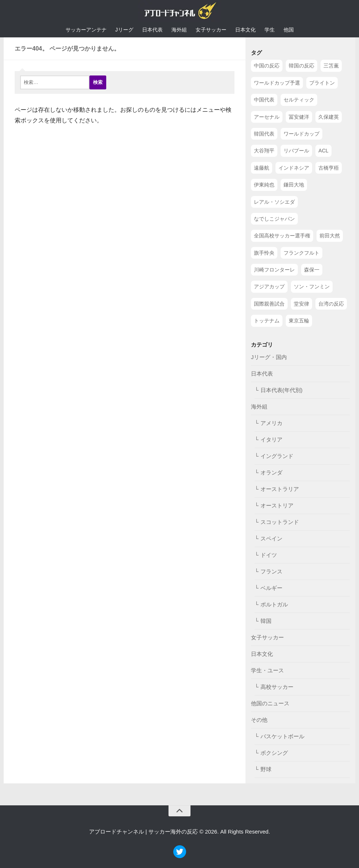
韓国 (266, 621)
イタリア (271, 439)
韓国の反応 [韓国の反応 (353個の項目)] (301, 66)
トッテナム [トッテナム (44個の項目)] (267, 321)
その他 (259, 720)
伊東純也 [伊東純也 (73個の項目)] (264, 185)
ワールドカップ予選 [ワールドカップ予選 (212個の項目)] (277, 83)
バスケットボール (282, 736)
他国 (289, 30)
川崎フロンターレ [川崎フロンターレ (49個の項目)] (274, 270)
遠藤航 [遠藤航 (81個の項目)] (262, 168)
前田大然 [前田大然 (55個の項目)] (330, 236)
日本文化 (245, 30)
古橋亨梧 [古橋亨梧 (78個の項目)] (329, 168)
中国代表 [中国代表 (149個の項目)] (264, 100)
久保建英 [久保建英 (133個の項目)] (329, 117)
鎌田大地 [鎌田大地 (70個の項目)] (294, 185)
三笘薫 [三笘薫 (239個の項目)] (331, 66)
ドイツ (269, 555)
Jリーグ (124, 30)
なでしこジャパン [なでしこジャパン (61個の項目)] (274, 219)
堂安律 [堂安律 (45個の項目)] (301, 304)
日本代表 (152, 30)
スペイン (271, 538)
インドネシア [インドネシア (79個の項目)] (294, 168)
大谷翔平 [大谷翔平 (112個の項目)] (264, 151)
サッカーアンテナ (86, 30)
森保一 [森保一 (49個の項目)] (312, 270)
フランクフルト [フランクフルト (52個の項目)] (301, 253)
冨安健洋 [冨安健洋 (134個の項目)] (299, 117)
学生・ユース (267, 670)
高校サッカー (277, 687)
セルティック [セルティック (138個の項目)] (299, 100)
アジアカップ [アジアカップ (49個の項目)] (269, 287)
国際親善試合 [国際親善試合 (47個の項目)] (269, 304)
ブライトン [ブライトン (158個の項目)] (322, 83)
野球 (266, 769)
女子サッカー (211, 30)
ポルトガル (274, 604)
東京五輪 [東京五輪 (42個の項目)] (299, 321)
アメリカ (271, 423)
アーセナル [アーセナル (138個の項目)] (267, 117)
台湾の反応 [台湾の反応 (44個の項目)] (331, 304)
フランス (271, 571)
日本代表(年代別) (282, 390)
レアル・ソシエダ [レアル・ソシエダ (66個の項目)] (274, 202)
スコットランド (280, 522)
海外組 (179, 30)
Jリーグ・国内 (269, 357)
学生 (270, 30)
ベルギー (271, 588)
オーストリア (277, 505)
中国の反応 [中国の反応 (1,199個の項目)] (267, 66)
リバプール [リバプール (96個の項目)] (296, 151)
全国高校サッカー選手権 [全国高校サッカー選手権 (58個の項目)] (282, 236)
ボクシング (274, 753)
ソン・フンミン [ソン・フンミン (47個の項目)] (312, 287)
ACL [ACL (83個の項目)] (323, 151)
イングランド (277, 456)
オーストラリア (280, 489)
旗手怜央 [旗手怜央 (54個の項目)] (264, 253)
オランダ (271, 472)
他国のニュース (270, 703)
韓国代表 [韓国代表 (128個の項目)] (264, 134)
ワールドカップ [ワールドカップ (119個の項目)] (301, 134)
